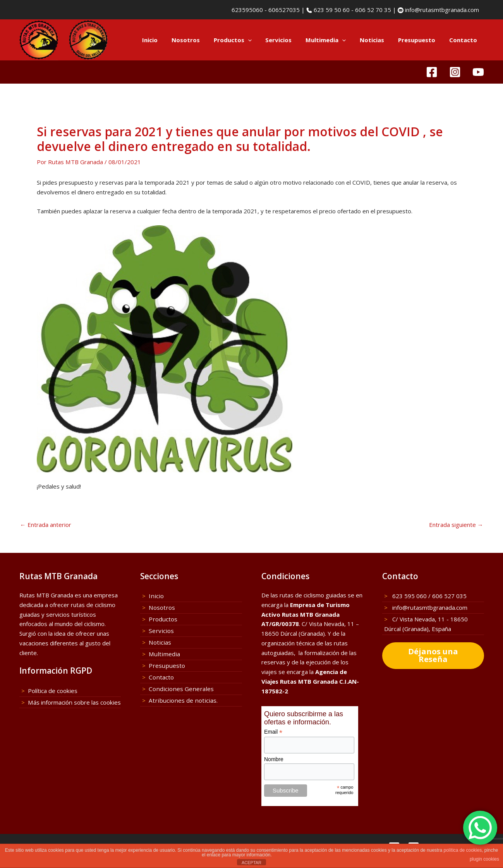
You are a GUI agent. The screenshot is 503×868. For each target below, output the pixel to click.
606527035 (284, 10)
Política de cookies (52, 691)
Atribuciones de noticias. (181, 700)
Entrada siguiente (456, 525)
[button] (260, 40)
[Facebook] (432, 72)
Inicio (167, 40)
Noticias (378, 40)
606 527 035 (449, 596)
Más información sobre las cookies (74, 702)
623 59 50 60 (331, 10)
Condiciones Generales (179, 688)
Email (273, 732)
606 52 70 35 (373, 10)
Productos (245, 40)
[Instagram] (455, 72)
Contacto (464, 40)
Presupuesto (420, 40)
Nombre (274, 759)
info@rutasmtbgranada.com (441, 10)
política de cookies (463, 850)
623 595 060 (409, 596)
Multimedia (334, 40)
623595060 (246, 10)
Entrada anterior (46, 525)
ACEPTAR (251, 863)
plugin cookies (484, 859)
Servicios (289, 40)
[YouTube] (478, 72)
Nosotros (200, 40)
